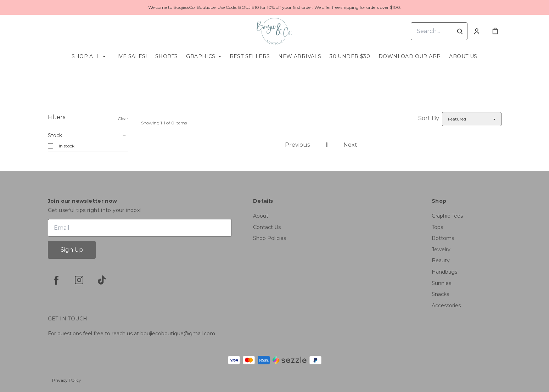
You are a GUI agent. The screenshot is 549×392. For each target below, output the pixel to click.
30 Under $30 (350, 56)
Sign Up (72, 250)
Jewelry (441, 250)
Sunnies (441, 283)
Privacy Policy (67, 380)
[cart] (495, 31)
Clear (123, 119)
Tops (437, 227)
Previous (297, 145)
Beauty (441, 261)
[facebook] (56, 280)
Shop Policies (270, 238)
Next (350, 145)
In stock (67, 146)
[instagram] (79, 280)
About (261, 216)
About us (463, 56)
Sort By (429, 118)
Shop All (86, 56)
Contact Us (267, 227)
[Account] (477, 31)
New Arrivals (300, 56)
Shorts (166, 56)
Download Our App (410, 56)
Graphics (201, 56)
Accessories (446, 306)
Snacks (440, 294)
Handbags (444, 272)
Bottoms (443, 238)
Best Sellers (250, 56)
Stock (88, 135)
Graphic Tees (447, 216)
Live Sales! (130, 56)
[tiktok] (102, 280)
